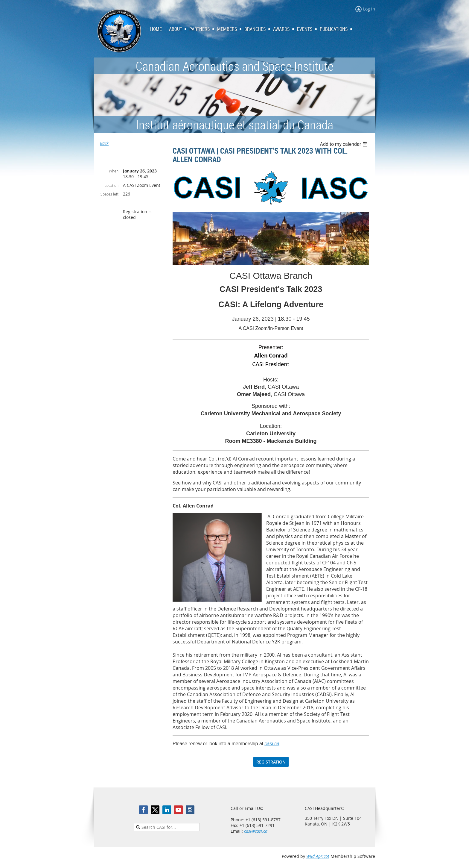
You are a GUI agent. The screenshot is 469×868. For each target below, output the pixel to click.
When (114, 171)
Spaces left (109, 194)
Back (104, 143)
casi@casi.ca (256, 831)
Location (112, 185)
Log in (369, 9)
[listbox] (344, 144)
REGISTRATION (271, 762)
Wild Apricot (318, 856)
